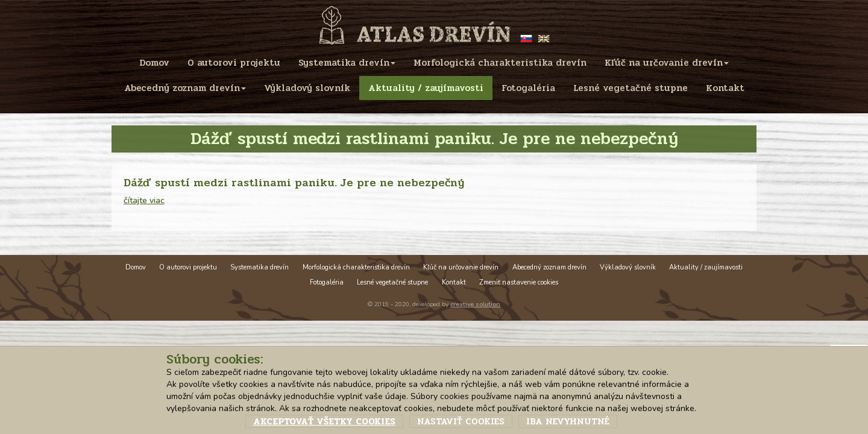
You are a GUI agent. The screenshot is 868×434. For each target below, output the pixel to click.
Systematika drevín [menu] (347, 63)
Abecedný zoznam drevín (549, 267)
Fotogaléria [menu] (528, 88)
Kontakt (454, 282)
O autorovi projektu (188, 267)
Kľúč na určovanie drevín (461, 267)
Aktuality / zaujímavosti (706, 267)
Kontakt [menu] (725, 88)
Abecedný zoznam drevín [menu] (185, 88)
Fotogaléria (327, 282)
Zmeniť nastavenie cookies (519, 282)
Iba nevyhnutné (568, 421)
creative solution (475, 304)
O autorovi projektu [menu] (234, 63)
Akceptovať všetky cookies (324, 421)
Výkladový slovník (628, 267)
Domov (136, 267)
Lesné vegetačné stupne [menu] (631, 88)
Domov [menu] (154, 63)
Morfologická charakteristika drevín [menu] (500, 63)
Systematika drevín (259, 267)
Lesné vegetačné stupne (392, 282)
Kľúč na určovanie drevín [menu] (667, 63)
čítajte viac (144, 200)
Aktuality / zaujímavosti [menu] (426, 88)
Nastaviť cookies (461, 421)
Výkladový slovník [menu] (307, 88)
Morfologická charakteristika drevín (356, 267)
